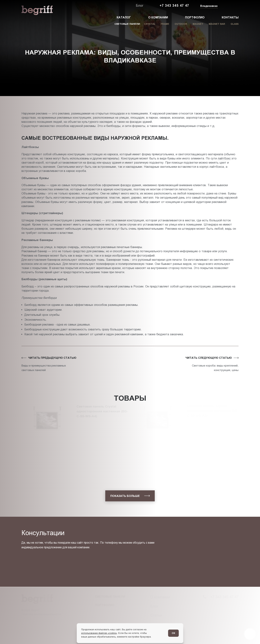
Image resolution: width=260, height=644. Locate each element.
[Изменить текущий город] (209, 6)
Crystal (150, 24)
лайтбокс (224, 158)
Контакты (230, 17)
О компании (158, 17)
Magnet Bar (217, 24)
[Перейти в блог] (250, 634)
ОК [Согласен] (173, 633)
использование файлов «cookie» (99, 633)
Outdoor (181, 24)
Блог (140, 6)
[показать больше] (130, 496)
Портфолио (195, 17)
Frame (165, 24)
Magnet (198, 24)
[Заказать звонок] (230, 6)
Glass (235, 24)
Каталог (124, 17)
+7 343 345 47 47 (174, 6)
